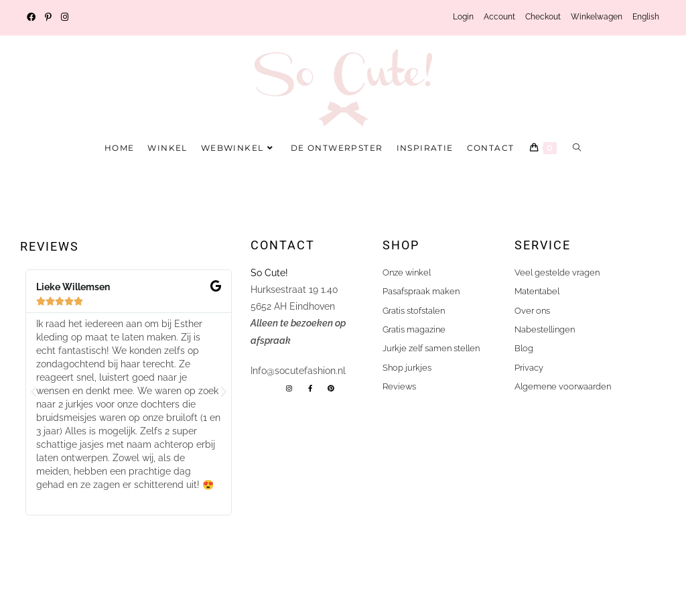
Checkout (543, 17)
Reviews (50, 246)
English (646, 17)
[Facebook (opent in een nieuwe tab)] (33, 17)
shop (401, 245)
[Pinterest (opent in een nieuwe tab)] (48, 17)
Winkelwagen (597, 17)
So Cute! (271, 273)
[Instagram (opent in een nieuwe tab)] (65, 17)
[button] (33, 392)
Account (499, 17)
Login (463, 17)
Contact (283, 245)
